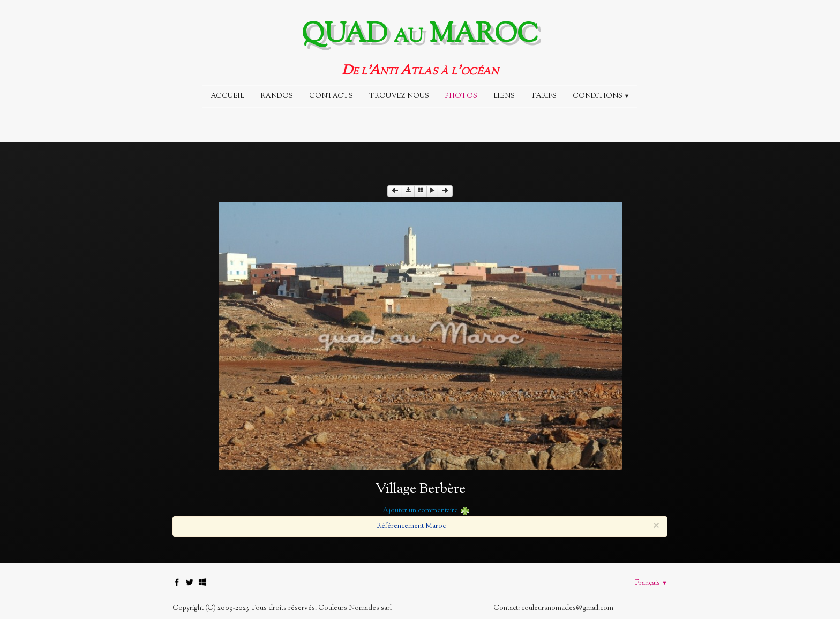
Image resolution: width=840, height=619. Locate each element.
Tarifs (544, 96)
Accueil (227, 96)
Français (651, 583)
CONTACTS (331, 96)
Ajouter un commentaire (420, 511)
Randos (277, 96)
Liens (504, 96)
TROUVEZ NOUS (399, 96)
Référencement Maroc (411, 526)
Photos (461, 96)
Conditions (601, 96)
